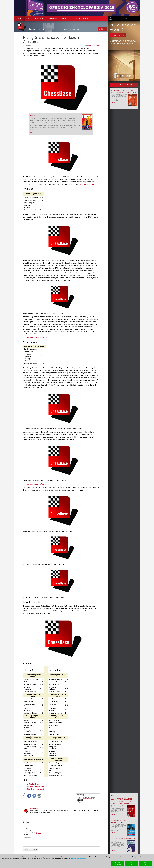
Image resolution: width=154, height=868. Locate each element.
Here (144, 857)
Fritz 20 (33, 115)
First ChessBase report (35, 789)
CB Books (65, 18)
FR (87, 30)
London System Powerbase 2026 (124, 839)
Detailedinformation (118, 863)
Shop (20, 18)
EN (83, 30)
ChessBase (35, 808)
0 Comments (96, 46)
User (26, 829)
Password (28, 831)
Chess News (36, 29)
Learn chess (88, 18)
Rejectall (131, 863)
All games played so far (36, 787)
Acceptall (145, 863)
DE (81, 30)
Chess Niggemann (89, 799)
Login (126, 19)
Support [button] (76, 18)
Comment (26, 834)
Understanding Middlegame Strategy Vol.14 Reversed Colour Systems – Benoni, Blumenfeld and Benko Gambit (123, 801)
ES (85, 30)
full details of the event (88, 184)
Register (38, 833)
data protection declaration (79, 859)
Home (29, 18)
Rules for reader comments (31, 825)
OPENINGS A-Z (39, 18)
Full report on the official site (37, 337)
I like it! (89, 46)
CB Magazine (53, 18)
